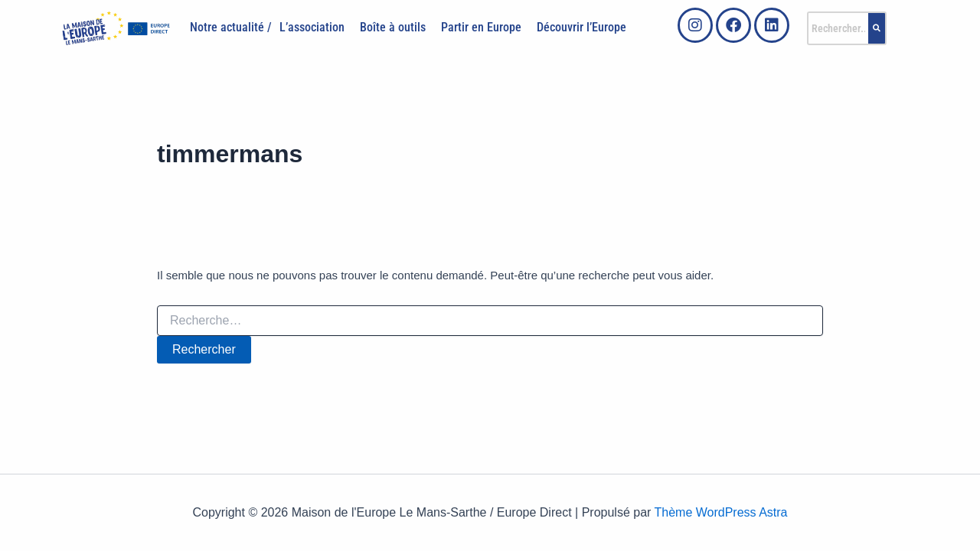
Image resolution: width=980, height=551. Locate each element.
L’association (312, 27)
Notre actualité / (231, 27)
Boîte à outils (393, 27)
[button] (316, 28)
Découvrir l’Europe (581, 27)
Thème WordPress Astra (721, 512)
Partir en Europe (481, 27)
